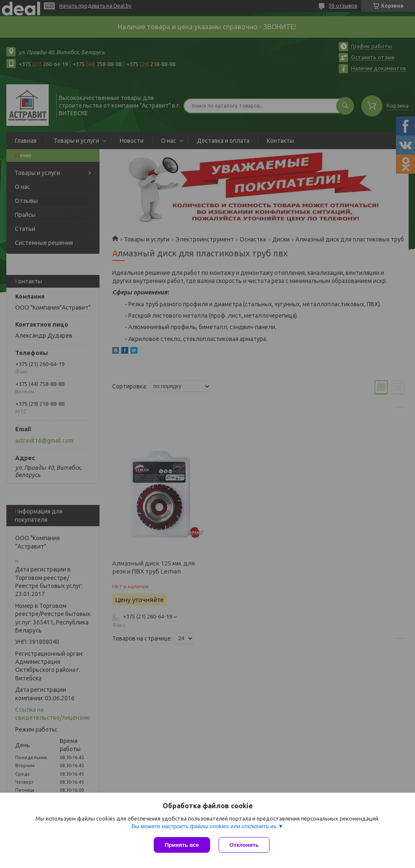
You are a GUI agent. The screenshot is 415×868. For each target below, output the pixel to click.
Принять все (182, 845)
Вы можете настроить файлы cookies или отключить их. (205, 826)
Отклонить (244, 845)
